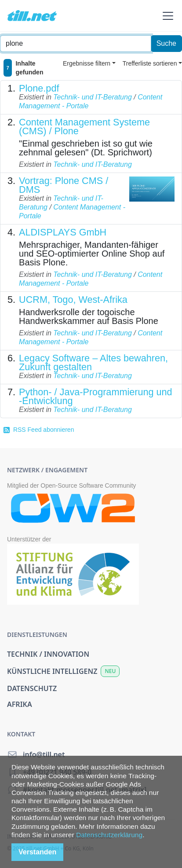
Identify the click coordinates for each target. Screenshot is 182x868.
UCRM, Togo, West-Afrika (73, 300)
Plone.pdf (39, 88)
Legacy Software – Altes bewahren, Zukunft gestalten (93, 362)
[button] (166, 16)
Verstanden (37, 852)
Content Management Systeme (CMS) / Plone (84, 127)
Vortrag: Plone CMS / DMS (64, 185)
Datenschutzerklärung (109, 835)
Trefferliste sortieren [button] (150, 63)
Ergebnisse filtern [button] (87, 63)
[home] (32, 16)
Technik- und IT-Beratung (92, 97)
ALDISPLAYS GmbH (63, 232)
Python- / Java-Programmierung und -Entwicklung (96, 396)
